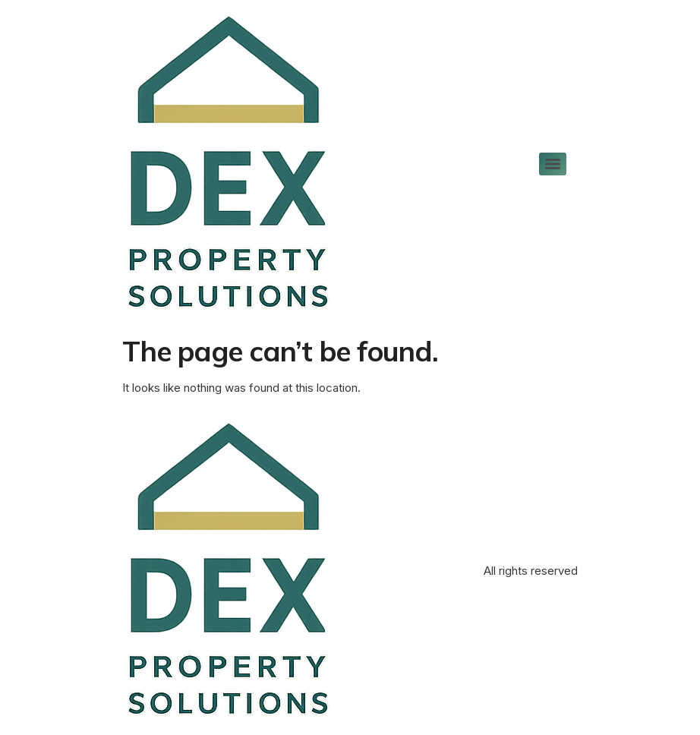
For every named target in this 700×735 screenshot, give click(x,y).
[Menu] (553, 164)
